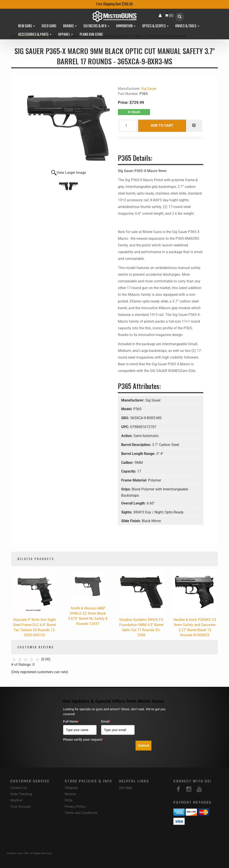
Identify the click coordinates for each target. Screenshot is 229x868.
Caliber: (128, 463)
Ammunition (126, 26)
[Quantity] (128, 126)
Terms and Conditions (81, 813)
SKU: (126, 418)
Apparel (66, 35)
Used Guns (49, 26)
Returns (70, 794)
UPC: (126, 427)
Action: (127, 436)
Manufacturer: (133, 400)
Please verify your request (83, 740)
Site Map (126, 788)
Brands (70, 26)
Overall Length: (134, 503)
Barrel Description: (137, 445)
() (169, 16)
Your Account (20, 807)
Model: (127, 409)
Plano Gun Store (91, 35)
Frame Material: (135, 480)
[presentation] (97, 752)
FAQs (69, 800)
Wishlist (16, 800)
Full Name (71, 721)
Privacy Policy (75, 807)
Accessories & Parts (35, 35)
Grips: (126, 489)
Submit (143, 745)
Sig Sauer (149, 89)
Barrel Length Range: (139, 454)
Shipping (71, 788)
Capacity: (129, 471)
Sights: (127, 512)
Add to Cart (162, 125)
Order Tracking (21, 794)
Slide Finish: (131, 521)
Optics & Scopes (155, 26)
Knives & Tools (187, 26)
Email (106, 721)
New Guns (27, 26)
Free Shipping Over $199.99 (114, 4)
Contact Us (19, 788)
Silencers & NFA (96, 26)
